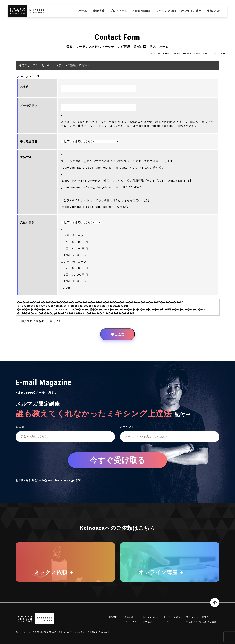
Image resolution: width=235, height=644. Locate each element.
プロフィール (119, 11)
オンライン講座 (191, 11)
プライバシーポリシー (199, 617)
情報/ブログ (214, 11)
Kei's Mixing (142, 11)
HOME (113, 617)
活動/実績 (99, 11)
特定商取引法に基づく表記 (201, 622)
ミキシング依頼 (166, 11)
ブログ (167, 622)
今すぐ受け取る (117, 460)
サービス (148, 622)
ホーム (83, 11)
